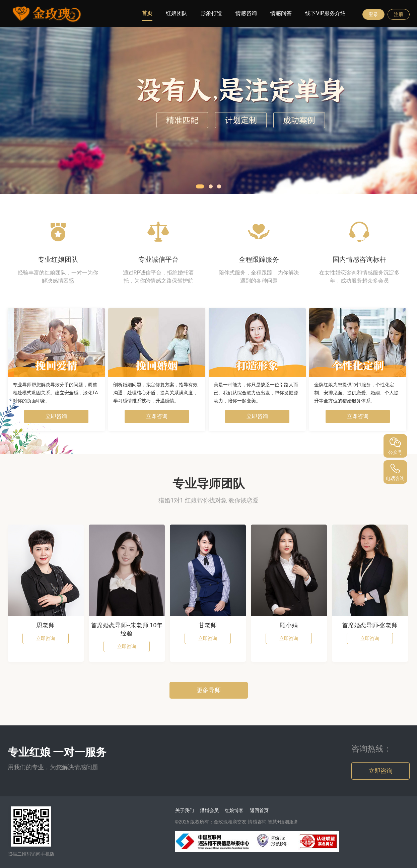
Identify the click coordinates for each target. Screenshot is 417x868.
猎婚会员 (209, 810)
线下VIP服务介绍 (325, 13)
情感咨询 (246, 13)
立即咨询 (56, 416)
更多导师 (209, 690)
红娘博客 (234, 810)
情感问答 (281, 13)
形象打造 (211, 13)
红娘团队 (177, 13)
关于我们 (185, 810)
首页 (147, 13)
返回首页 (259, 810)
